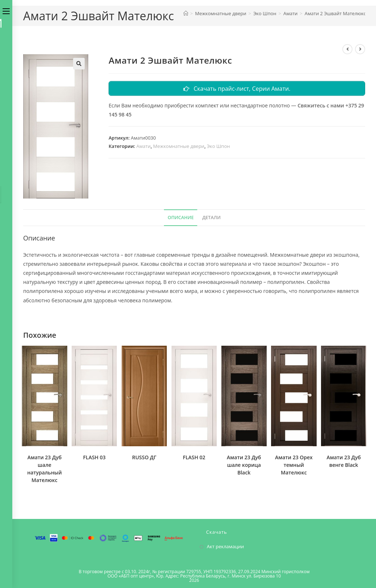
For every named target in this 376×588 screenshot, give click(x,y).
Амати (143, 147)
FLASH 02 (194, 457)
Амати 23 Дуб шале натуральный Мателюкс (45, 469)
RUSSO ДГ (144, 457)
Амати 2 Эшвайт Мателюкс (335, 13)
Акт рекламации (226, 546)
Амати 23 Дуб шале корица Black (244, 465)
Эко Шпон (219, 147)
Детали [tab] (212, 218)
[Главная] (186, 13)
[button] (79, 64)
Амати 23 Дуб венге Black (344, 461)
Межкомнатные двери (179, 147)
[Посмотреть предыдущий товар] (347, 49)
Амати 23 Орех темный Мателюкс (294, 465)
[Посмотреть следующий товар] (360, 49)
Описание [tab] (181, 218)
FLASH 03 (94, 457)
